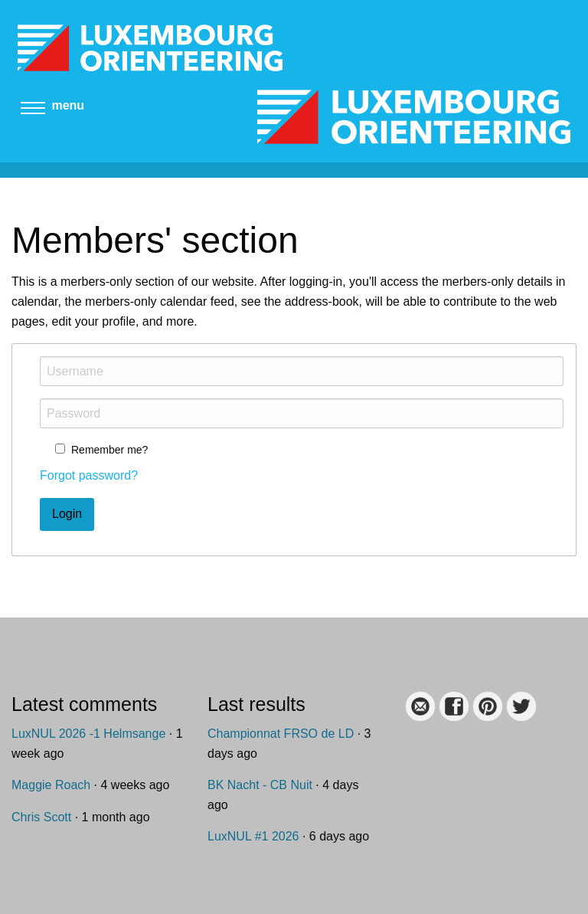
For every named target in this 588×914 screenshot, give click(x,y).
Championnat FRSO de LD (281, 734)
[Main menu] (33, 112)
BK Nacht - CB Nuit (260, 785)
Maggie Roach (51, 785)
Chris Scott (41, 817)
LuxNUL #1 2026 (253, 836)
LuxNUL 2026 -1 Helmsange (88, 734)
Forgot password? (89, 475)
